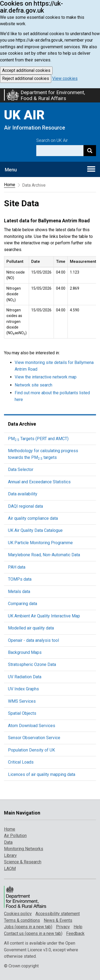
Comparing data (23, 604)
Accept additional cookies (26, 70)
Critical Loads (21, 762)
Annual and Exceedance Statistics (39, 482)
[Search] (90, 151)
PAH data (17, 567)
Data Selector (21, 469)
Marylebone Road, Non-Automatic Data (44, 555)
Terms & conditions (22, 920)
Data (8, 842)
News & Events (58, 920)
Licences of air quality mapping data (42, 774)
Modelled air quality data (31, 628)
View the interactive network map (46, 377)
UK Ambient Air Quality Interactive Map (44, 616)
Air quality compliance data (33, 518)
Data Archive (22, 424)
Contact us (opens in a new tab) (33, 933)
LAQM (10, 869)
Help (78, 927)
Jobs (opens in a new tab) (28, 927)
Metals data (19, 592)
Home (10, 185)
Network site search (33, 385)
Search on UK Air (52, 140)
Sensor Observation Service (34, 738)
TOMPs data (20, 579)
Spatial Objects (22, 713)
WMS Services (22, 701)
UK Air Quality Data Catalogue (35, 530)
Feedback (75, 933)
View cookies (65, 78)
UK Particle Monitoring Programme (40, 543)
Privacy (63, 927)
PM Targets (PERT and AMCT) (38, 439)
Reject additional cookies (26, 78)
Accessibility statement (58, 914)
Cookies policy (18, 914)
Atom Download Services (32, 726)
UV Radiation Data (25, 677)
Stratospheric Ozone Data (32, 664)
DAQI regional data (25, 506)
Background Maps (25, 652)
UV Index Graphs (23, 689)
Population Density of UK (31, 750)
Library (10, 855)
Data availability (23, 494)
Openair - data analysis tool (33, 640)
